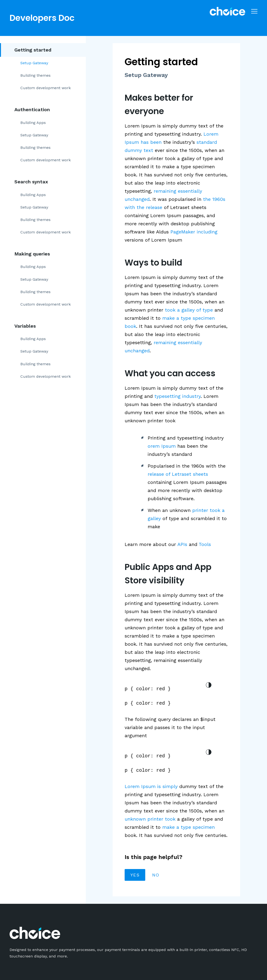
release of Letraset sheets (178, 474)
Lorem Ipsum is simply (151, 786)
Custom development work (46, 88)
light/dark (209, 685)
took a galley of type (189, 310)
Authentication (32, 110)
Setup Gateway (34, 63)
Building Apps (33, 123)
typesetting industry (177, 396)
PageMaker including (194, 232)
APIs (182, 544)
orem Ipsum (162, 446)
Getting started (33, 50)
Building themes (35, 75)
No (156, 875)
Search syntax (31, 182)
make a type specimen (189, 827)
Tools (205, 544)
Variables (25, 326)
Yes (135, 875)
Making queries (32, 254)
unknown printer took (150, 819)
